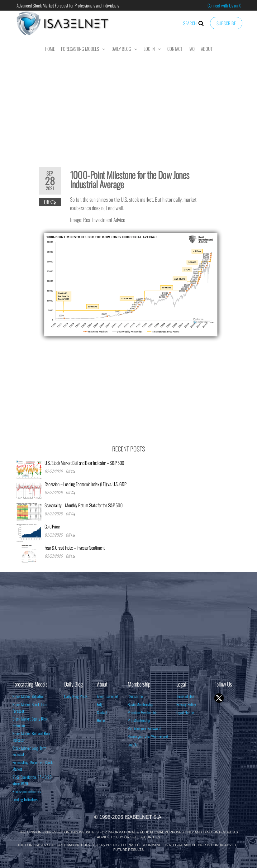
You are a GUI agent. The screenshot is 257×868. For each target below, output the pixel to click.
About (207, 49)
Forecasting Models (80, 49)
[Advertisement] (129, 110)
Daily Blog (121, 49)
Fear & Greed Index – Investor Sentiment (75, 547)
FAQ (192, 49)
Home (50, 49)
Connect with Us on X (224, 5)
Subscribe (226, 23)
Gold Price (52, 526)
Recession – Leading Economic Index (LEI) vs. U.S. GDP (86, 484)
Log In (149, 49)
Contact (175, 49)
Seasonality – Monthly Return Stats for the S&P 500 (84, 505)
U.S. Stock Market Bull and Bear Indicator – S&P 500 (85, 463)
